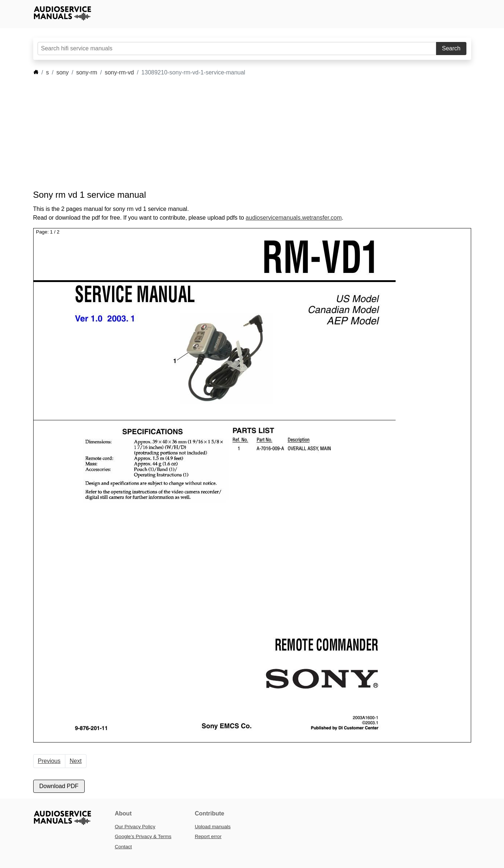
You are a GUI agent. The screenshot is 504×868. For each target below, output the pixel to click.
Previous (49, 761)
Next (76, 761)
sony (62, 72)
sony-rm (87, 72)
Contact (124, 847)
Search (451, 48)
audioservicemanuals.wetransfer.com (294, 218)
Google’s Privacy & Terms (143, 836)
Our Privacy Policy (135, 827)
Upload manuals (213, 827)
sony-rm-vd (119, 72)
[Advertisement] (241, 133)
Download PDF (59, 786)
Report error (208, 836)
